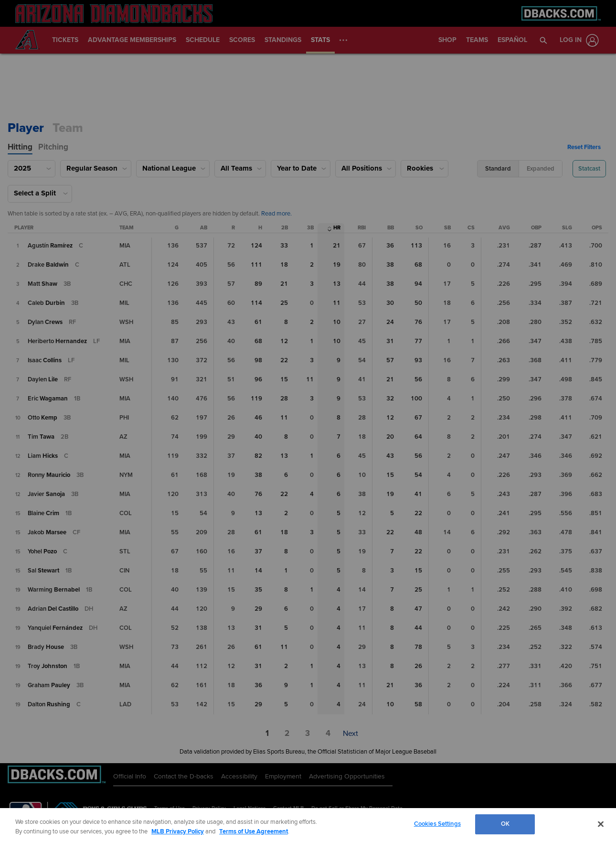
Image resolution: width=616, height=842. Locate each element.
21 (337, 246)
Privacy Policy (209, 808)
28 (284, 399)
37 (258, 551)
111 (256, 265)
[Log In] (577, 40)
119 (256, 399)
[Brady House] (46, 647)
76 (418, 322)
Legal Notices (250, 808)
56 (418, 379)
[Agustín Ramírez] (50, 246)
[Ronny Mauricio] (49, 475)
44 (418, 628)
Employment (283, 776)
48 (418, 532)
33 (284, 246)
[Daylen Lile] (43, 379)
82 (258, 456)
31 (390, 341)
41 (418, 494)
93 (418, 360)
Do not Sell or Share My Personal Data (357, 808)
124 (256, 246)
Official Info (130, 776)
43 (390, 456)
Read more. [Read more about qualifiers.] (276, 214)
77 (418, 341)
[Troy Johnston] (48, 666)
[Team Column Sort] (127, 228)
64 (418, 437)
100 (416, 399)
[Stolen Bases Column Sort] (447, 228)
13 (337, 284)
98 (258, 360)
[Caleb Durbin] (46, 303)
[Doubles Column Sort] (285, 228)
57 (390, 360)
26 (418, 666)
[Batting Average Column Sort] (504, 228)
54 (418, 475)
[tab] (20, 147)
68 (418, 265)
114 (256, 303)
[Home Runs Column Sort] (337, 228)
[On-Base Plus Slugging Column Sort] (597, 228)
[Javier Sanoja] (46, 494)
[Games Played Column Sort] (177, 228)
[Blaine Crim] (43, 513)
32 (390, 399)
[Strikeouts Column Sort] (419, 228)
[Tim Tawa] (41, 437)
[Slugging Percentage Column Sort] (567, 228)
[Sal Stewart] (43, 571)
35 (258, 590)
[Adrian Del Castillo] (53, 609)
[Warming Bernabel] (54, 590)
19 (337, 265)
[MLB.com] (26, 811)
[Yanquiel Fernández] (55, 628)
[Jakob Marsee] (47, 532)
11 (337, 303)
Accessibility (239, 776)
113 (416, 246)
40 (258, 437)
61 (258, 322)
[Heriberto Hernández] (57, 341)
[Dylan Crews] (45, 322)
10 (337, 322)
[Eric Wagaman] (48, 399)
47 (418, 609)
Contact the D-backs (184, 776)
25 (284, 303)
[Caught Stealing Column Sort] (471, 228)
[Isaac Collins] (45, 360)
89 (258, 284)
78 (418, 647)
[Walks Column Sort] (391, 228)
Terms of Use (170, 808)
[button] (544, 40)
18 (284, 265)
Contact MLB (288, 808)
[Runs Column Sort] (233, 228)
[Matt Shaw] (42, 284)
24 (390, 322)
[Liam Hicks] (43, 456)
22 (284, 360)
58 (418, 704)
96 (258, 379)
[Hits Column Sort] (260, 228)
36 (390, 246)
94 (418, 284)
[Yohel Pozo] (42, 551)
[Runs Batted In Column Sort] (362, 228)
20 (390, 437)
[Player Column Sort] (24, 228)
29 (258, 609)
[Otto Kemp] (42, 418)
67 (418, 418)
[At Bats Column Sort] (204, 228)
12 (284, 341)
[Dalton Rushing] (49, 704)
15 (284, 379)
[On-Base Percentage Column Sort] (536, 228)
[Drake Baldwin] (48, 265)
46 (258, 418)
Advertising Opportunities (347, 776)
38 (390, 265)
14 (258, 571)
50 (418, 303)
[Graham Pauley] (49, 685)
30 (390, 303)
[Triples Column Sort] (310, 228)
